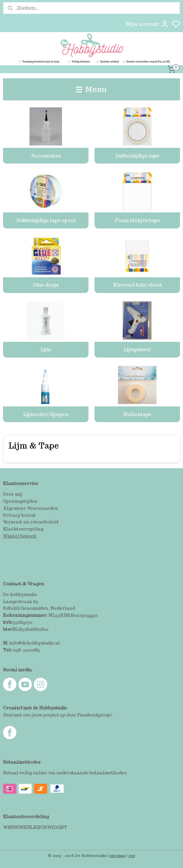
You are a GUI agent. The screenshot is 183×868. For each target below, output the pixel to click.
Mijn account (147, 24)
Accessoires (46, 156)
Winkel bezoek (20, 536)
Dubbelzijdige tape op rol (46, 220)
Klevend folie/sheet (137, 285)
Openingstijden (20, 501)
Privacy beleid (19, 515)
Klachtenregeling (23, 529)
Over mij (13, 494)
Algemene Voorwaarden (30, 508)
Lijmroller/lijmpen (46, 414)
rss (132, 856)
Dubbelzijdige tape (137, 156)
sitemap (117, 856)
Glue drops (46, 285)
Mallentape (137, 414)
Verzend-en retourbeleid (31, 522)
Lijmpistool (137, 350)
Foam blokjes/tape (137, 220)
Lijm (46, 350)
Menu (91, 89)
